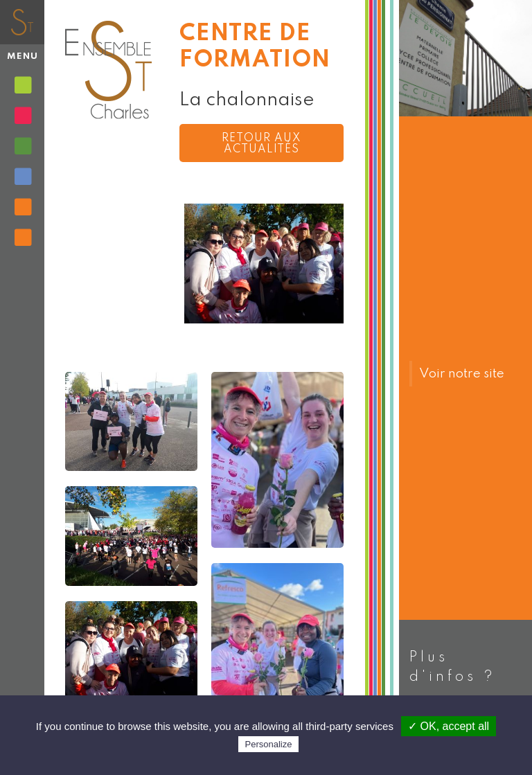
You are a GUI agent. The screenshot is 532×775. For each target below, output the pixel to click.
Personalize (269, 744)
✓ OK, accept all (449, 726)
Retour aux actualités (261, 144)
